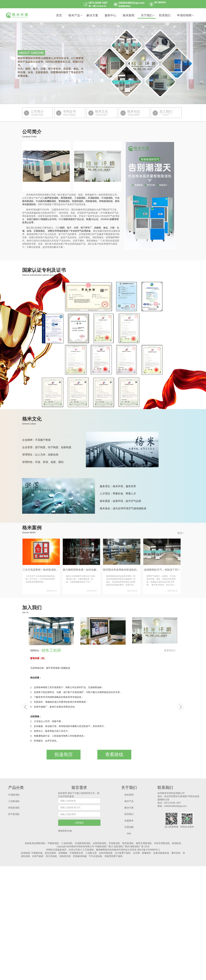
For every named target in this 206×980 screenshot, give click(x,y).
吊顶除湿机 (14, 795)
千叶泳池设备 (95, 856)
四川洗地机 (51, 856)
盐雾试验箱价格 (161, 853)
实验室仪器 (65, 856)
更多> (181, 533)
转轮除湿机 (14, 808)
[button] (25, 707)
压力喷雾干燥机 (123, 853)
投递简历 (64, 755)
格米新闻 (129, 15)
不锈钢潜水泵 (76, 853)
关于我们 (147, 15)
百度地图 (129, 827)
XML (129, 834)
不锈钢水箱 (37, 853)
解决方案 (92, 15)
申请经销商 (184, 15)
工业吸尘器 (91, 853)
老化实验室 (50, 853)
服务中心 (110, 15)
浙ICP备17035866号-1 (149, 850)
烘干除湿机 (14, 814)
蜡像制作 (146, 853)
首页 (59, 15)
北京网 (136, 853)
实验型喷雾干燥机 (114, 856)
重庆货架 (176, 853)
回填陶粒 (63, 853)
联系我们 (165, 15)
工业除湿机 (14, 801)
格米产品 (74, 15)
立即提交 (79, 823)
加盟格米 (129, 821)
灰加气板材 (38, 856)
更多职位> (170, 650)
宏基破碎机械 (80, 856)
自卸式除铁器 (106, 853)
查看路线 (114, 755)
